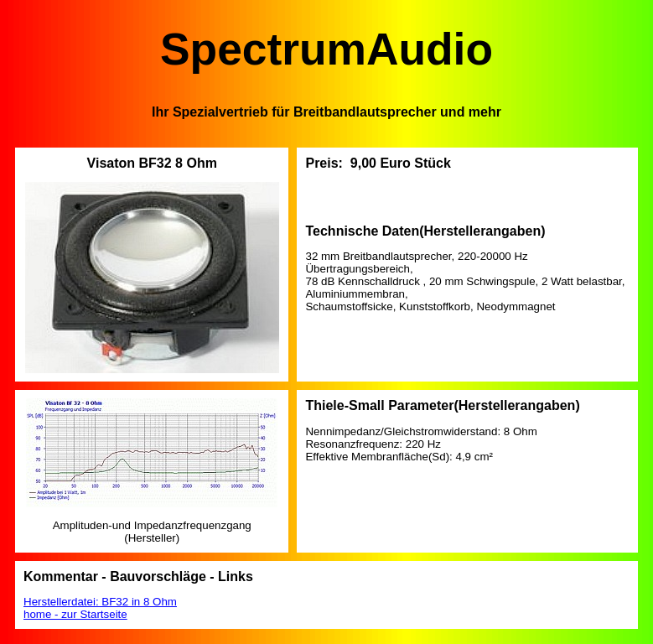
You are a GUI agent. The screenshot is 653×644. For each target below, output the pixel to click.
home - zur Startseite (75, 614)
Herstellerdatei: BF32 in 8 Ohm (100, 602)
